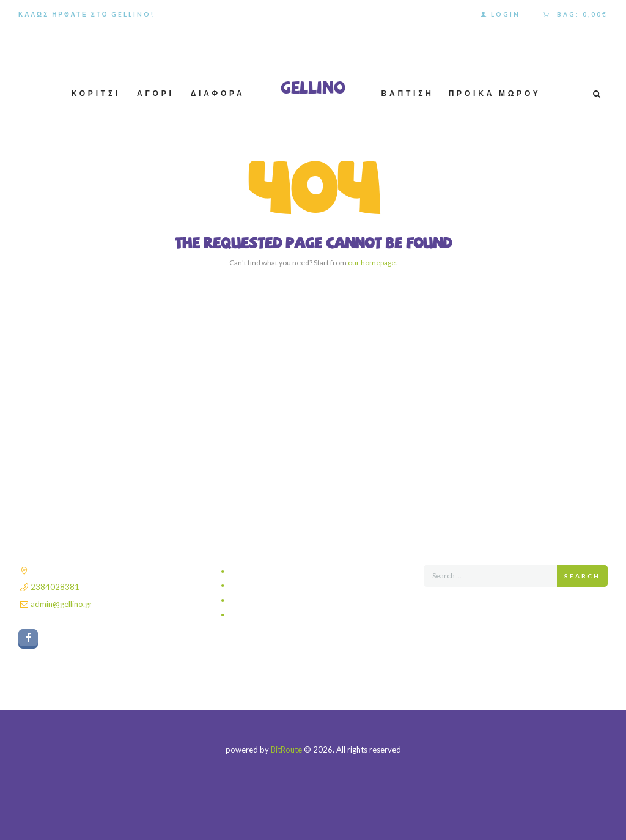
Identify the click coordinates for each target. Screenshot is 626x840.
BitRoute (286, 750)
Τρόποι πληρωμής (263, 600)
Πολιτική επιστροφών (267, 615)
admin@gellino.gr (61, 604)
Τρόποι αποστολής (263, 586)
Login (506, 14)
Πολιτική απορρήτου (266, 572)
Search (582, 576)
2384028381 (55, 587)
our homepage (372, 263)
